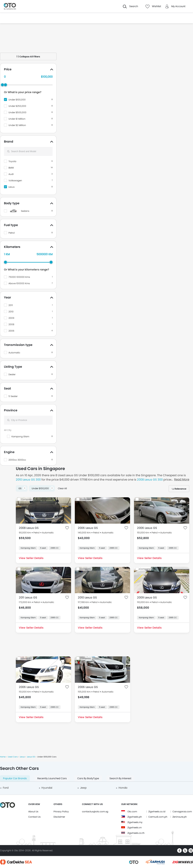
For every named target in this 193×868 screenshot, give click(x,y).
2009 (11, 318)
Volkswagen (15, 180)
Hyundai (47, 788)
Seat (7, 388)
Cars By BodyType (88, 778)
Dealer (12, 374)
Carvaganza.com (182, 811)
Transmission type (18, 345)
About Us (33, 811)
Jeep (83, 788)
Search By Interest (120, 778)
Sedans (25, 211)
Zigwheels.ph (135, 817)
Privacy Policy (61, 811)
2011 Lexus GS (28, 597)
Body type (12, 203)
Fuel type (11, 225)
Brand (9, 142)
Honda (123, 788)
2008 (11, 324)
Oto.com (132, 811)
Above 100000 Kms (19, 283)
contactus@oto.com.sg (95, 811)
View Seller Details (31, 558)
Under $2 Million (17, 125)
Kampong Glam (20, 436)
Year (7, 297)
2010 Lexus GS (87, 597)
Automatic (14, 353)
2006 (11, 331)
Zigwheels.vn (135, 827)
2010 (11, 312)
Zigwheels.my (135, 822)
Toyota (12, 161)
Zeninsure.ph (180, 817)
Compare (26, 499)
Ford (6, 788)
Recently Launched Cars (52, 778)
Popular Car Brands (15, 778)
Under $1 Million (17, 119)
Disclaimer (59, 817)
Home (3, 757)
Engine (9, 452)
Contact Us (34, 817)
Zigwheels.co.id (157, 811)
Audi (11, 174)
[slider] (5, 85)
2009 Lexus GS (147, 597)
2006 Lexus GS (88, 528)
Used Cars (13, 757)
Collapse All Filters (28, 57)
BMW (11, 168)
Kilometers (12, 247)
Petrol (12, 233)
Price (8, 69)
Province (11, 410)
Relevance (180, 489)
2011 (11, 305)
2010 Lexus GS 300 (28, 480)
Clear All (62, 488)
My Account (178, 6)
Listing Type (13, 367)
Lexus (11, 187)
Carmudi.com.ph (158, 817)
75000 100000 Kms (19, 277)
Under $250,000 (17, 106)
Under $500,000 (17, 112)
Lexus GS (31, 757)
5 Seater (13, 396)
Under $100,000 (17, 100)
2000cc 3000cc (17, 460)
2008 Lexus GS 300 (150, 480)
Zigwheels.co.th (136, 833)
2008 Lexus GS (29, 528)
